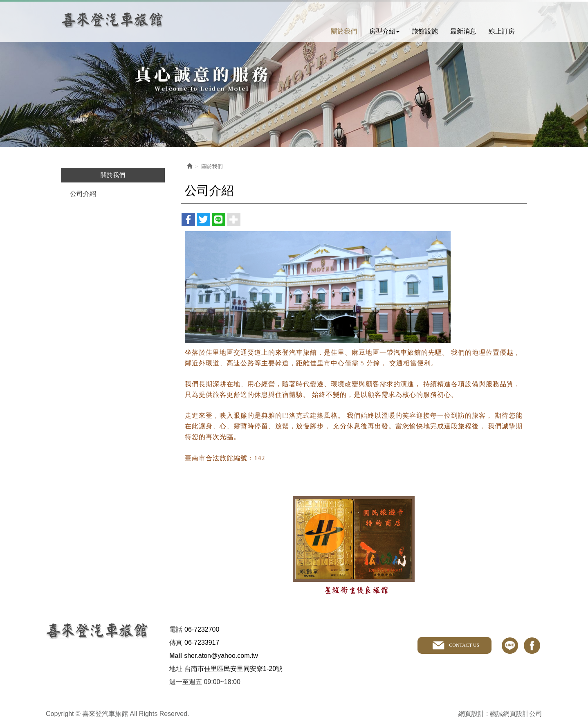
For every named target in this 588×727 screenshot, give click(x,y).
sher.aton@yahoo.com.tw (221, 656)
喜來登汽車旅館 (113, 20)
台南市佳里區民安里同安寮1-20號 (233, 669)
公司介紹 (83, 194)
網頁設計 (471, 714)
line (510, 646)
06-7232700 (202, 629)
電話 (176, 629)
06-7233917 (202, 643)
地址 (176, 669)
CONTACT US (464, 645)
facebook (532, 646)
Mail (176, 656)
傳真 (176, 643)
